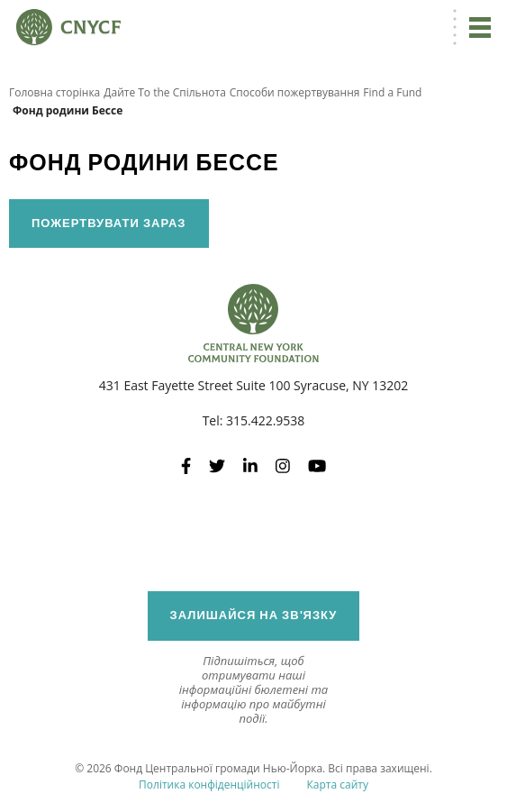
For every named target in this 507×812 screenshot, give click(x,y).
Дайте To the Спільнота (165, 92)
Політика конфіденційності (209, 785)
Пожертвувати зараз (109, 223)
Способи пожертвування (295, 92)
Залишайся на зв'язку (254, 615)
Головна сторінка (54, 92)
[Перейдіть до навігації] (480, 27)
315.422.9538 (265, 420)
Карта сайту (337, 785)
